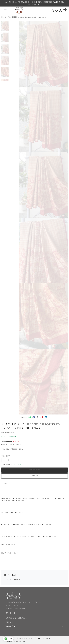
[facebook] (34, 417)
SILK (6, 483)
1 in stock (17, 465)
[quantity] (9, 460)
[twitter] (38, 417)
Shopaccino (21, 641)
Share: (24, 417)
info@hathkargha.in (17, 609)
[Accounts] (61, 11)
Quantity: (6, 456)
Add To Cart (34, 470)
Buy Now (35, 476)
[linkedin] (46, 417)
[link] (53, 11)
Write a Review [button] (14, 580)
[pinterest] (42, 417)
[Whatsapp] (30, 417)
